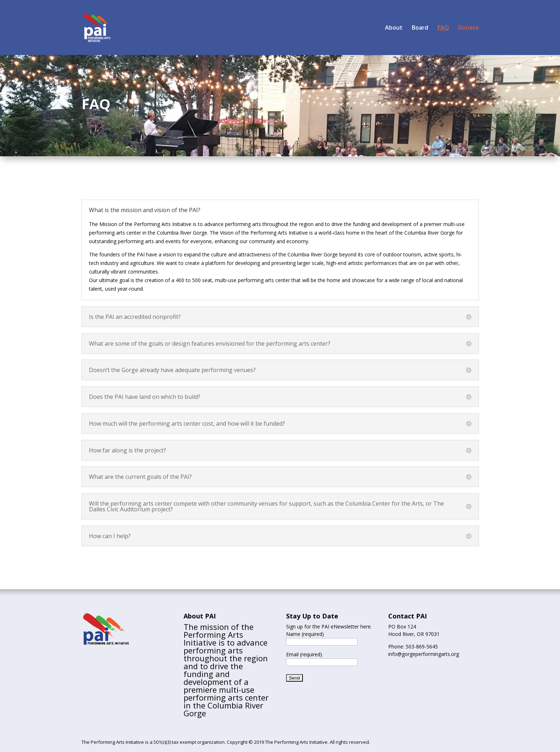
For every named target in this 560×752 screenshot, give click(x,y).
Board (420, 28)
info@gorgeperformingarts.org (424, 654)
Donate (469, 28)
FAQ (443, 28)
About (394, 28)
